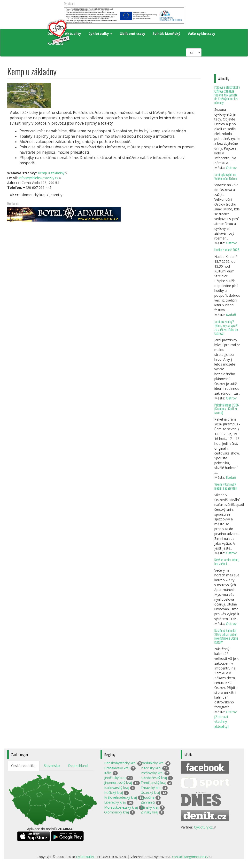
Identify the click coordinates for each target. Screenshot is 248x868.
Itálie (108, 773)
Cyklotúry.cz (205, 827)
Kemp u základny (53, 173)
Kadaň (231, 315)
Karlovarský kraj (117, 788)
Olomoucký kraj (116, 812)
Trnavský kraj (151, 788)
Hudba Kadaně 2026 (227, 250)
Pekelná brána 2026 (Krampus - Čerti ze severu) (227, 409)
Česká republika (23, 766)
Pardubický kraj (153, 763)
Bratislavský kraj (117, 768)
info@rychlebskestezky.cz (40, 178)
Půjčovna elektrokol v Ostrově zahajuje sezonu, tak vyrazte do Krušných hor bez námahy (227, 95)
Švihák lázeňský (167, 34)
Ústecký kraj (150, 792)
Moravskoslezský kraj (121, 807)
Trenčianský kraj (153, 783)
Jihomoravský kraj (118, 783)
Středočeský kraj (154, 778)
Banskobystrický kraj (120, 763)
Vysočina (148, 797)
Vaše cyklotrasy (201, 34)
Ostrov (231, 168)
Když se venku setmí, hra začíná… (227, 562)
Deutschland (78, 766)
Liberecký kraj (115, 802)
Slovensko (52, 766)
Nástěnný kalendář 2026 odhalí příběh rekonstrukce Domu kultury (226, 636)
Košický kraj (113, 792)
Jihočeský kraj (115, 778)
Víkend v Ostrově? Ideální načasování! (226, 486)
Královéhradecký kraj (120, 797)
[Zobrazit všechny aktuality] (221, 721)
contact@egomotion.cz (192, 857)
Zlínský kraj (149, 812)
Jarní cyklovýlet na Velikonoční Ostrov (226, 176)
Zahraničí (148, 802)
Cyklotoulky (100, 34)
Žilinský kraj (150, 807)
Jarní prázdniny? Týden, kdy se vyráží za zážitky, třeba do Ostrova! (226, 327)
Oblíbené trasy (132, 34)
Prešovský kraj (152, 773)
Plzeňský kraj (151, 768)
